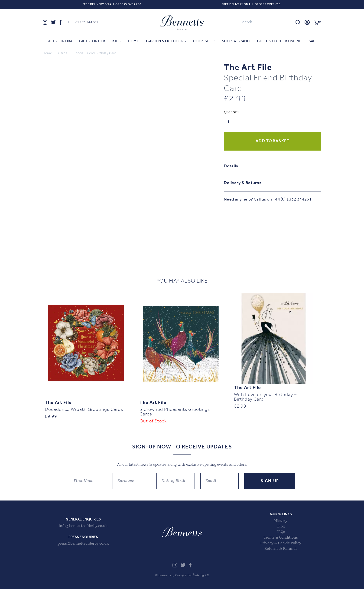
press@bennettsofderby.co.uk (83, 551)
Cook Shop (204, 43)
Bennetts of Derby (182, 23)
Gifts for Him (59, 43)
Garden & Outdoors (166, 43)
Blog (281, 533)
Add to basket (273, 142)
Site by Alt (202, 582)
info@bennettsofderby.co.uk (83, 533)
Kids (117, 43)
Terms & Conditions (281, 545)
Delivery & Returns (243, 184)
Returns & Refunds (281, 556)
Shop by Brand (236, 43)
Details (231, 167)
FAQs (281, 539)
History (281, 528)
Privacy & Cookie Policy (281, 550)
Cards (63, 54)
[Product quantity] (242, 123)
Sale (313, 43)
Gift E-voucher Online (279, 43)
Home (133, 43)
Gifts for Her (92, 43)
